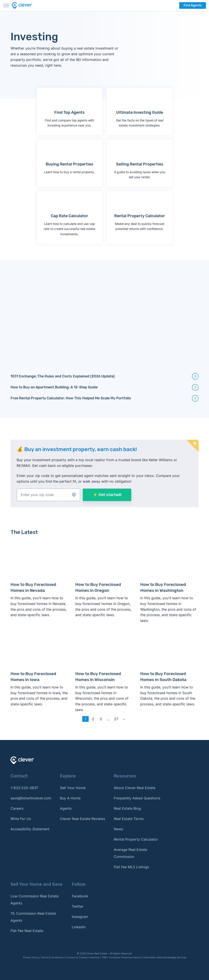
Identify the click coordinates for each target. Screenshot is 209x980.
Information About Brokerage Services (165, 957)
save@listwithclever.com (31, 798)
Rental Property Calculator (136, 839)
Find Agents (193, 5)
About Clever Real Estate (135, 787)
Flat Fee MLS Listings (131, 866)
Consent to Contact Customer (83, 957)
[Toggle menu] (6, 5)
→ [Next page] (124, 719)
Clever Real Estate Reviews (83, 818)
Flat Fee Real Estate (27, 930)
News (118, 829)
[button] (48, 495)
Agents (66, 808)
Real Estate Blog (127, 808)
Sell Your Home (73, 787)
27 (116, 719)
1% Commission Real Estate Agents (33, 916)
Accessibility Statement (30, 829)
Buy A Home (70, 798)
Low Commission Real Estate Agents (35, 899)
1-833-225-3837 (24, 787)
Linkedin (79, 927)
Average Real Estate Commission (130, 853)
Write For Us (21, 818)
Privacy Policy (31, 957)
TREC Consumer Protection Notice (121, 957)
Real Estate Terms (129, 818)
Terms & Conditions (52, 957)
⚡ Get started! (107, 495)
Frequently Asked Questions (137, 798)
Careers (17, 808)
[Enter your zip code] (48, 495)
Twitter (78, 906)
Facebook (80, 896)
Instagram (80, 916)
